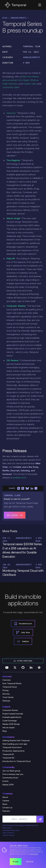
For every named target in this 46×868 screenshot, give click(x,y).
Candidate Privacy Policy (11, 830)
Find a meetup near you (13, 774)
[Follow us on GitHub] (23, 668)
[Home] (15, 5)
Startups (6, 701)
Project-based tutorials (13, 714)
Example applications (12, 717)
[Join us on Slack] (39, 668)
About (5, 797)
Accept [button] (16, 862)
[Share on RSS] (19, 488)
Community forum (10, 778)
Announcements (18, 18)
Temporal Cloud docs (12, 748)
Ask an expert (9, 728)
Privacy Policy (7, 828)
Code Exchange (10, 721)
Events (5, 781)
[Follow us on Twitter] (15, 668)
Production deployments (13, 751)
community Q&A (11, 88)
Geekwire (11, 113)
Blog (5, 18)
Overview (7, 680)
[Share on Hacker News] (36, 488)
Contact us (7, 808)
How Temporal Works (12, 684)
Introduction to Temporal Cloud (16, 761)
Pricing (5, 691)
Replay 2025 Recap (11, 724)
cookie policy (34, 854)
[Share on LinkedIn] (32, 488)
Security (6, 694)
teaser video (30, 84)
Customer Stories (10, 710)
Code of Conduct (8, 835)
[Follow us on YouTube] (7, 668)
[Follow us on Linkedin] (31, 668)
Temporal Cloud (10, 687)
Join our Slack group (11, 771)
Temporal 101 (8, 754)
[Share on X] (23, 488)
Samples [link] (23, 641)
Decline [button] (30, 862)
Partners (6, 811)
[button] (40, 5)
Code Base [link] (23, 632)
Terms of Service (8, 833)
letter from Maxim (30, 77)
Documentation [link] (23, 624)
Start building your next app (15, 744)
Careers (6, 801)
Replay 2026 (8, 785)
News (5, 804)
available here (19, 478)
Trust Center (8, 697)
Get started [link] (15, 515)
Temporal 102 (8, 758)
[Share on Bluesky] (27, 488)
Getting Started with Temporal (16, 741)
